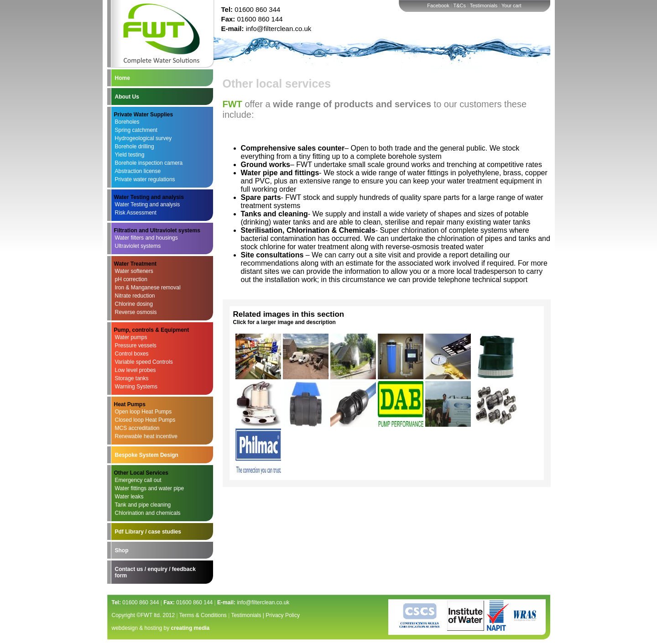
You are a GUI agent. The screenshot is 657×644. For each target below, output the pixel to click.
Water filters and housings (146, 238)
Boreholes (127, 122)
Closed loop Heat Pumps (145, 420)
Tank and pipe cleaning (143, 505)
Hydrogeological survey (143, 138)
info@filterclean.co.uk (279, 29)
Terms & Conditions (203, 615)
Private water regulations (145, 179)
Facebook (438, 5)
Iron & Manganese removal (148, 288)
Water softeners (134, 271)
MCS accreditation (137, 428)
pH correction (131, 279)
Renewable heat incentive (146, 436)
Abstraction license (138, 171)
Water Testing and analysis (148, 204)
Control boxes (132, 354)
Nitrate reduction (135, 296)
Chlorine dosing (134, 304)
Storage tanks (132, 378)
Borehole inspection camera (149, 163)
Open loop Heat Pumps (143, 412)
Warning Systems (136, 387)
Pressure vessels (136, 346)
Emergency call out (138, 480)
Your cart (511, 5)
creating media (190, 628)
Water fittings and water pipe (150, 488)
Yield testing (130, 155)
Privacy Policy (283, 615)
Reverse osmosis (136, 312)
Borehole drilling (135, 147)
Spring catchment (136, 130)
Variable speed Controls (144, 362)
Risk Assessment (136, 213)
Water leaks (129, 497)
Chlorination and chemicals (148, 513)
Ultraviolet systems (138, 246)
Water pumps (131, 337)
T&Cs (459, 5)
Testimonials (484, 5)
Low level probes (136, 370)
